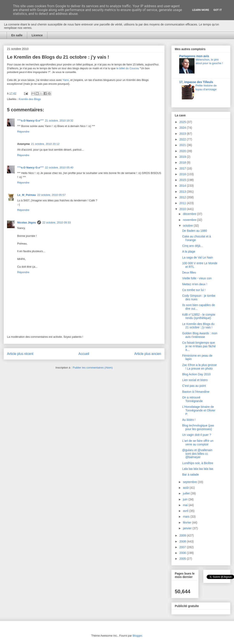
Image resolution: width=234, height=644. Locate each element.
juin (186, 499)
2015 (183, 180)
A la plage (189, 251)
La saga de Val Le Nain (198, 257)
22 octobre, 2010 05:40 (59, 167)
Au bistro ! (189, 420)
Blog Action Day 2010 (196, 374)
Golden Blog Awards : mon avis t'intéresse (200, 335)
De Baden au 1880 (195, 231)
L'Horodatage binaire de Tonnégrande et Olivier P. (199, 410)
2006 (183, 553)
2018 (183, 162)
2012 (183, 197)
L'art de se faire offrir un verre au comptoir (198, 443)
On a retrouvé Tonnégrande (192, 399)
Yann (66, 80)
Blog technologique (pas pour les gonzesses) (198, 427)
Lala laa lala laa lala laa (198, 469)
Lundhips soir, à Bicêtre (198, 463)
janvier (188, 528)
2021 (183, 145)
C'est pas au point (194, 386)
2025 (183, 122)
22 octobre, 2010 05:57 (51, 195)
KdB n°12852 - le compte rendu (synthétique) (199, 316)
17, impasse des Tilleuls (196, 82)
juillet (187, 493)
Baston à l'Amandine (196, 392)
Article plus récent (20, 354)
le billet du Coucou (128, 68)
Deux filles (189, 273)
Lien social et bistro (195, 380)
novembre (190, 220)
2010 (183, 209)
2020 (183, 151)
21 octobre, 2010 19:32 (59, 121)
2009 (183, 535)
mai (186, 505)
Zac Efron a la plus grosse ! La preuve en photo (199, 367)
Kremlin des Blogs (30, 99)
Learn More (201, 10)
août (186, 488)
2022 (183, 139)
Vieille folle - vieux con (197, 278)
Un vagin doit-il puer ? (197, 435)
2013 (183, 192)
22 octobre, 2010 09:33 (56, 222)
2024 (183, 128)
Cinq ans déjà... (192, 246)
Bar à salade (191, 475)
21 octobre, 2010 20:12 (45, 144)
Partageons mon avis (194, 56)
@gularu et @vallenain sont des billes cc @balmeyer (197, 454)
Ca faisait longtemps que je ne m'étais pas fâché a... (199, 346)
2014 (183, 186)
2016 (183, 174)
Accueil (84, 354)
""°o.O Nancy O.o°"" (30, 121)
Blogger (137, 636)
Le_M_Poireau (27, 195)
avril (186, 511)
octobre (188, 226)
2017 (183, 168)
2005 (183, 559)
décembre (190, 214)
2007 (183, 547)
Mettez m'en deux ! (195, 284)
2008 (183, 541)
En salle (17, 35)
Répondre (23, 132)
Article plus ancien (148, 354)
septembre (190, 482)
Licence (37, 35)
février (187, 523)
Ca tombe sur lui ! (194, 290)
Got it (218, 10)
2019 (183, 157)
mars (187, 517)
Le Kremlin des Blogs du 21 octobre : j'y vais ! (198, 326)
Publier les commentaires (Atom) (93, 368)
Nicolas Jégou (27, 222)
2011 (183, 203)
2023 (183, 134)
